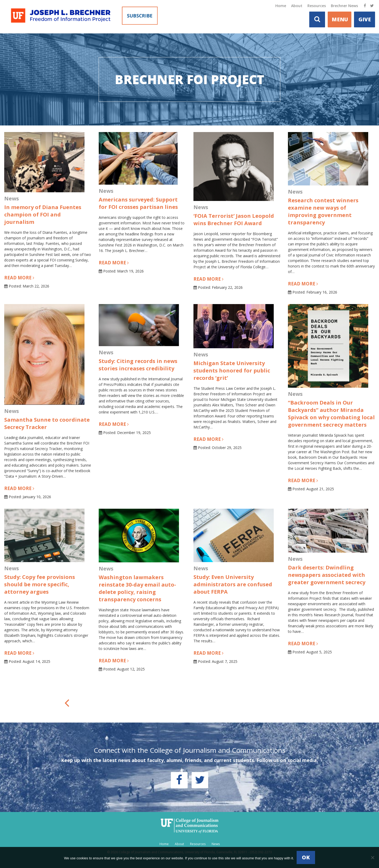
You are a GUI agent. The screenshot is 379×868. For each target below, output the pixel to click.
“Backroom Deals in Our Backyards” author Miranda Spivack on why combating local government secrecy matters (331, 414)
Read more (19, 278)
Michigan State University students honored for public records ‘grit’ (232, 370)
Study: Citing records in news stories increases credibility (138, 365)
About (297, 6)
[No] (372, 857)
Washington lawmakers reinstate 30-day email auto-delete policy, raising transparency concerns (137, 588)
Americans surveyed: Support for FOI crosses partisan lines (138, 203)
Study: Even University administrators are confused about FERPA (233, 584)
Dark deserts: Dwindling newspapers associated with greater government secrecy (327, 575)
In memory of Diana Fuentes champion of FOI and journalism (43, 215)
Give (365, 19)
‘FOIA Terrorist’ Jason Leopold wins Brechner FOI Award (234, 219)
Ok (306, 857)
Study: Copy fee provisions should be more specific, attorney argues (40, 584)
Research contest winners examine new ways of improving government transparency (323, 211)
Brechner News (344, 6)
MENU (340, 19)
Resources (317, 6)
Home (281, 6)
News (216, 844)
